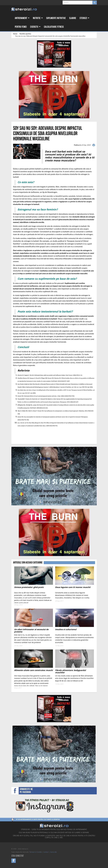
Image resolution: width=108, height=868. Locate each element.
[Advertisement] (26, 436)
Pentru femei (21, 27)
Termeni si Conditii (36, 852)
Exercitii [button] (35, 27)
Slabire (73, 18)
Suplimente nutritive (56, 18)
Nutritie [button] (38, 18)
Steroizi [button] (84, 18)
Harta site (53, 852)
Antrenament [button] (22, 18)
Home (15, 34)
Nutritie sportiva (25, 34)
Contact (46, 852)
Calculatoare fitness (54, 27)
